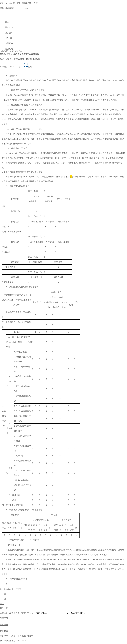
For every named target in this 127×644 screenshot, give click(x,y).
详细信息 (19, 51)
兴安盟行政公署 (27, 613)
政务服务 (6, 38)
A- (15, 67)
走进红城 (6, 49)
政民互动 (6, 43)
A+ (11, 67)
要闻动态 (6, 27)
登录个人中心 (6, 3)
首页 (4, 22)
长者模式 (36, 3)
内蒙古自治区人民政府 (10, 613)
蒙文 (15, 3)
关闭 (2, 604)
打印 (28, 67)
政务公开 (6, 33)
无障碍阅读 (26, 3)
